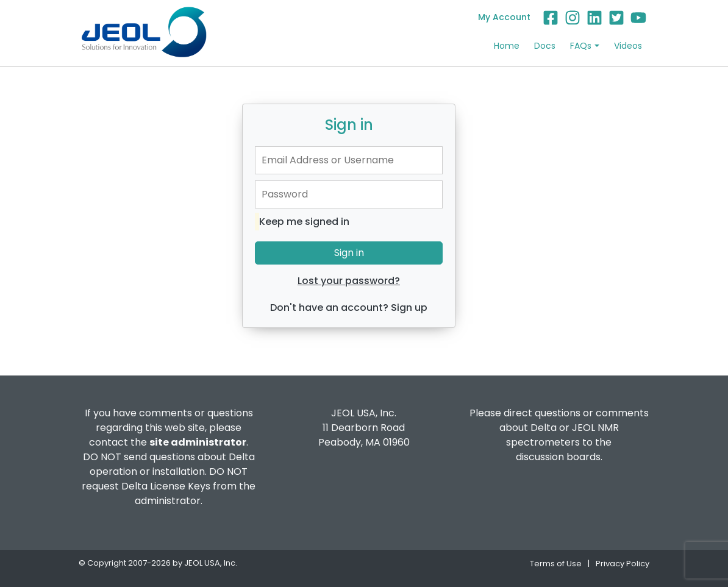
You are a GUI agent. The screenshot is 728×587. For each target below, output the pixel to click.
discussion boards (558, 457)
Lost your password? (349, 281)
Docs (545, 46)
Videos (628, 46)
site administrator (198, 442)
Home (507, 46)
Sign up (409, 308)
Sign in (349, 253)
